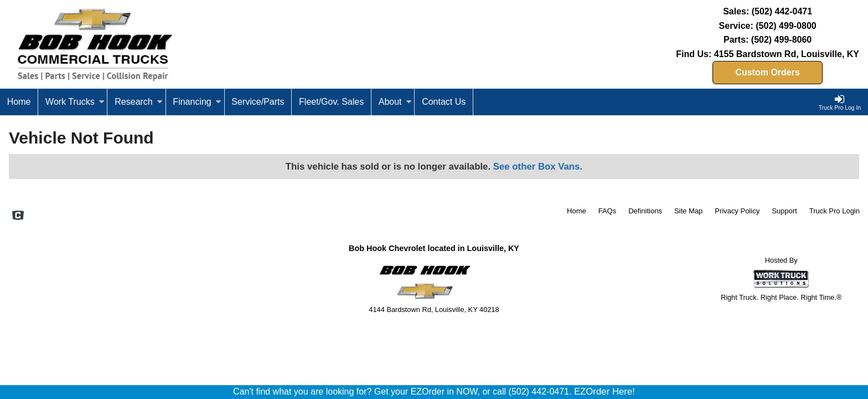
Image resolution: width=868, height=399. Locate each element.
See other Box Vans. (538, 167)
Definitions (645, 211)
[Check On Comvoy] (18, 216)
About (395, 102)
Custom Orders (767, 72)
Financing (197, 102)
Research (138, 102)
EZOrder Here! (604, 392)
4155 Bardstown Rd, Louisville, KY (787, 54)
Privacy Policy (737, 211)
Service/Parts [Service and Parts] (258, 102)
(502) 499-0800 (786, 26)
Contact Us (444, 102)
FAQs (608, 211)
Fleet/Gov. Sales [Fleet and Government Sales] (331, 102)
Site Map (688, 211)
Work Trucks (75, 102)
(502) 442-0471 (782, 11)
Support (784, 211)
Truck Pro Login (835, 211)
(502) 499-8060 (781, 40)
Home (19, 102)
